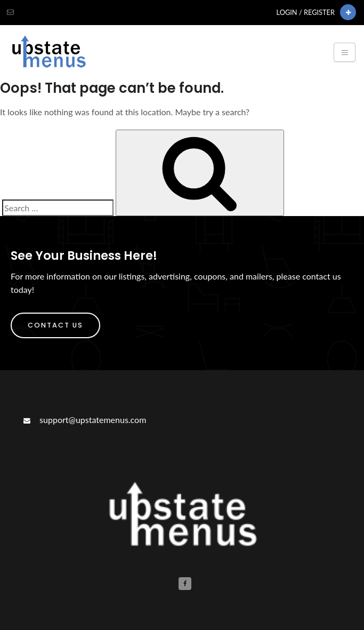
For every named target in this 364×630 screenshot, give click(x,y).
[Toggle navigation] (345, 52)
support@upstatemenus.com (84, 420)
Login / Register (306, 12)
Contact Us (55, 325)
